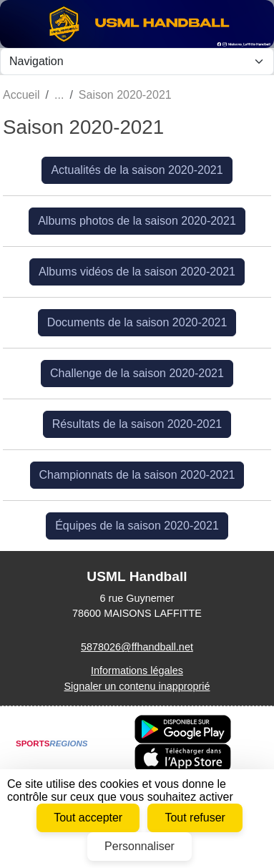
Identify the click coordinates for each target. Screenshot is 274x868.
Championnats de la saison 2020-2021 (137, 475)
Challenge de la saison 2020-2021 (137, 373)
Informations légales (137, 670)
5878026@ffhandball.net (137, 647)
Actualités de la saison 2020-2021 (137, 170)
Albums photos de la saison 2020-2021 (137, 221)
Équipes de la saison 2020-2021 (137, 526)
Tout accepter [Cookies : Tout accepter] (88, 818)
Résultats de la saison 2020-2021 (137, 424)
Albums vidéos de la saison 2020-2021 (137, 272)
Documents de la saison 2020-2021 (137, 322)
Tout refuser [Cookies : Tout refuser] (195, 818)
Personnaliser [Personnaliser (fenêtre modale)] (140, 846)
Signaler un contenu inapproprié (137, 686)
